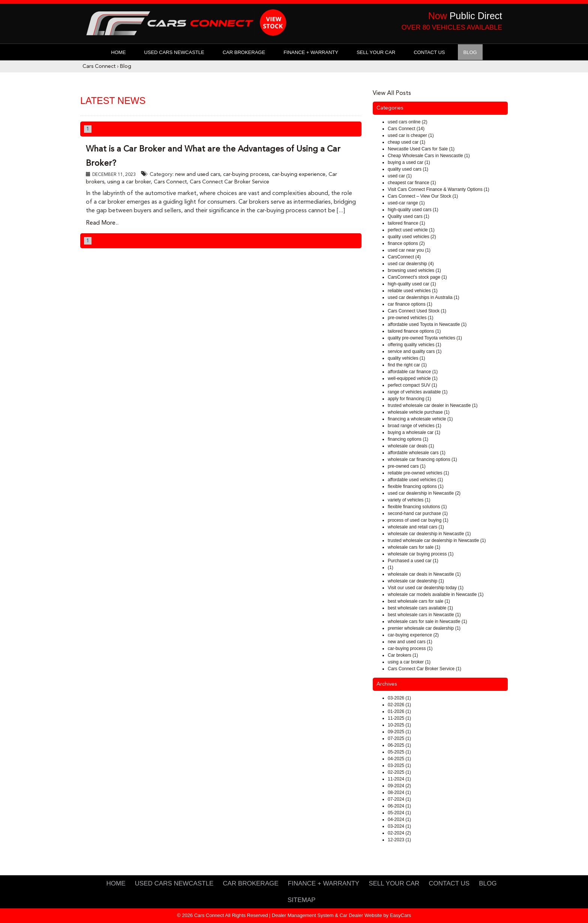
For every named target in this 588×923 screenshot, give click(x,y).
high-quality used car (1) (412, 284)
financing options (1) (408, 439)
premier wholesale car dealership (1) (424, 628)
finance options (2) (406, 243)
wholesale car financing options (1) (422, 459)
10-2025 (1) (399, 725)
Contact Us (429, 52)
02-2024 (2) (399, 833)
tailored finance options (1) (414, 331)
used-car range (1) (406, 203)
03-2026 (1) (399, 698)
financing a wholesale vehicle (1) (420, 419)
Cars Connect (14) (406, 129)
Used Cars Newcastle (174, 52)
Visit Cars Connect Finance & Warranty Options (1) (439, 189)
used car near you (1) (409, 250)
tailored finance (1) (406, 223)
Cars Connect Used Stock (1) (417, 311)
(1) (391, 567)
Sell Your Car (376, 52)
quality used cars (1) (408, 169)
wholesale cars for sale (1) (414, 547)
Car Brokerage (244, 52)
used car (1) (400, 176)
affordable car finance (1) (413, 372)
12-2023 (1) (399, 840)
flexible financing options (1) (416, 486)
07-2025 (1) (399, 738)
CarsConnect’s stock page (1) (417, 277)
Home (118, 52)
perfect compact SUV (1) (412, 385)
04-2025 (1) (399, 759)
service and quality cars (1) (415, 351)
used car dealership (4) (411, 264)
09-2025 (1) (399, 732)
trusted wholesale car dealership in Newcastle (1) (437, 540)
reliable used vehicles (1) (413, 291)
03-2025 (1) (399, 765)
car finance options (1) (410, 304)
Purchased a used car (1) (413, 561)
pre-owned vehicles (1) (410, 318)
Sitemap (302, 900)
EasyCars (400, 915)
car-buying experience (299, 174)
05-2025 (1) (399, 752)
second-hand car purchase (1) (418, 513)
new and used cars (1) (410, 642)
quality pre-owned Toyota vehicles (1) (425, 338)
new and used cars (198, 174)
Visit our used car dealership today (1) (426, 588)
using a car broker (129, 182)
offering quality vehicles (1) (415, 345)
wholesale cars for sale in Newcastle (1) (427, 621)
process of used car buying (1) (418, 520)
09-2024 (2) (399, 786)
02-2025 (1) (399, 772)
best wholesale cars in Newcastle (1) (424, 615)
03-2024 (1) (399, 826)
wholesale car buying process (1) (421, 554)
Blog (470, 52)
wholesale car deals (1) (411, 446)
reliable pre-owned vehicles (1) (418, 473)
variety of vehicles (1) (409, 500)
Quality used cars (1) (409, 216)
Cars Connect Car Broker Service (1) (424, 669)
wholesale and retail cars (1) (416, 527)
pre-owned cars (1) (407, 466)
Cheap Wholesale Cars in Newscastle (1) (429, 156)
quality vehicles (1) (406, 358)
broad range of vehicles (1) (415, 426)
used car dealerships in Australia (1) (424, 297)
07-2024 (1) (399, 799)
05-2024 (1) (399, 813)
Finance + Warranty (311, 52)
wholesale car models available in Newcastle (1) (436, 594)
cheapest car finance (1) (412, 183)
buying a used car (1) (409, 162)
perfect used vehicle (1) (411, 230)
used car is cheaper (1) (411, 135)
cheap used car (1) (406, 142)
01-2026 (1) (399, 711)
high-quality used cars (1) (413, 210)
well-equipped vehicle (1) (413, 378)
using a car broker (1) (409, 662)
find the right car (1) (407, 365)
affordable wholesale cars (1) (417, 453)
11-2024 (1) (399, 779)
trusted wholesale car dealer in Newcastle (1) (433, 405)
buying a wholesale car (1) (414, 432)
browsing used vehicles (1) (414, 270)
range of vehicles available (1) (418, 392)
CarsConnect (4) (404, 257)
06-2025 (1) (399, 745)
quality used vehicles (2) (412, 237)
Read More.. (102, 223)
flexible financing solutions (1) (417, 507)
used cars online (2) (407, 122)
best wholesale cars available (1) (420, 608)
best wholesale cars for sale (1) (419, 601)
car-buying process (246, 174)
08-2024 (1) (399, 792)
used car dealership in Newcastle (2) (424, 493)
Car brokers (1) (403, 655)
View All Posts (392, 93)
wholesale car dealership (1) (416, 581)
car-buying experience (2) (413, 635)
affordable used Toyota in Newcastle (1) (427, 324)
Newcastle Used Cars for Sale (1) (421, 149)
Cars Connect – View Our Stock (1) (423, 196)
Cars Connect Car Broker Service (229, 182)
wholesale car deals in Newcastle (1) (424, 574)
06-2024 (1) (399, 806)
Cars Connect (99, 66)
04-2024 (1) (399, 819)
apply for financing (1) (409, 399)
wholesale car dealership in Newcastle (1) (429, 534)
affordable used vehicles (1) (415, 480)
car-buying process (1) (410, 648)
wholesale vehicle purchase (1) (419, 412)
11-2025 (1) (399, 718)
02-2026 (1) (399, 705)
